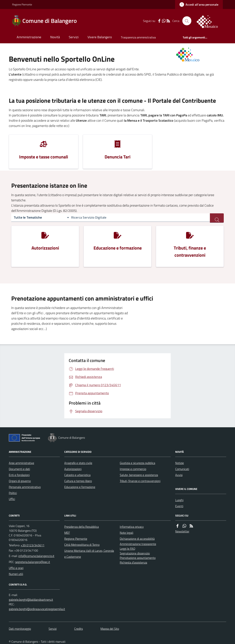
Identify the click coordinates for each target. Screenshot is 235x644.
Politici (13, 493)
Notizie (180, 463)
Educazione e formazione (80, 487)
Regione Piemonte (22, 4)
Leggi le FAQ (128, 549)
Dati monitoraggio (20, 629)
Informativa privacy (132, 527)
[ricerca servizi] (217, 218)
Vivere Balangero (100, 37)
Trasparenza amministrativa (138, 37)
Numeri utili (16, 574)
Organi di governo (20, 481)
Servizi (74, 37)
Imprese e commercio (133, 469)
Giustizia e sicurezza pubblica (137, 463)
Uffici (12, 499)
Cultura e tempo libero (78, 481)
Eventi (179, 506)
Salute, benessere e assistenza (139, 475)
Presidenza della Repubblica (82, 527)
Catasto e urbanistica (77, 475)
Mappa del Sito (110, 629)
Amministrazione (29, 37)
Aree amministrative (21, 463)
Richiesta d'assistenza (133, 562)
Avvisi (179, 475)
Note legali (126, 533)
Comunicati (182, 469)
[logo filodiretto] (209, 21)
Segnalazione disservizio (135, 553)
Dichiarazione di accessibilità (137, 539)
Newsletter (182, 531)
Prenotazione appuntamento (138, 558)
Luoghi (179, 500)
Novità (55, 37)
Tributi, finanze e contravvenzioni (140, 481)
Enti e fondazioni (19, 475)
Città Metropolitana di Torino (82, 545)
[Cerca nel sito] (187, 21)
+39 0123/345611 (33, 545)
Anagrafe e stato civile (78, 463)
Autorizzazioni (73, 469)
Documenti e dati (19, 469)
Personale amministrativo (25, 487)
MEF (67, 533)
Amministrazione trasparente (138, 544)
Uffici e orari (16, 568)
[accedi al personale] (199, 4)
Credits (79, 629)
